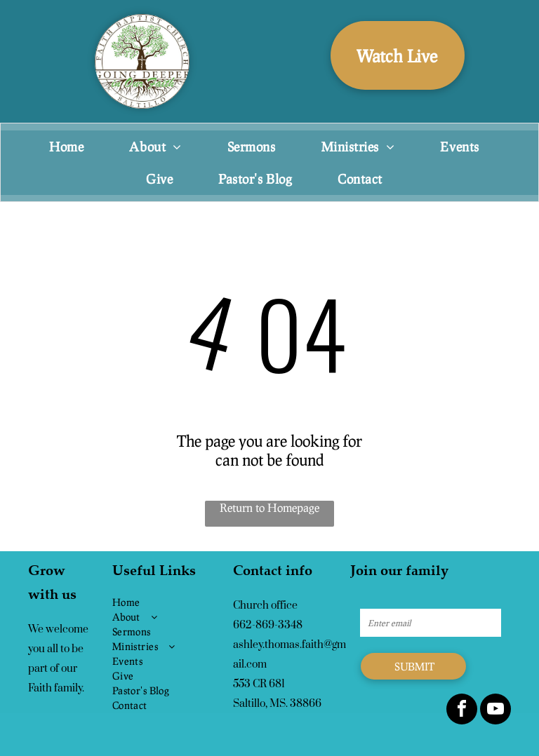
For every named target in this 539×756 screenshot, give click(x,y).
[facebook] (462, 711)
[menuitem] (72, 147)
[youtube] (495, 711)
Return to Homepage (269, 507)
